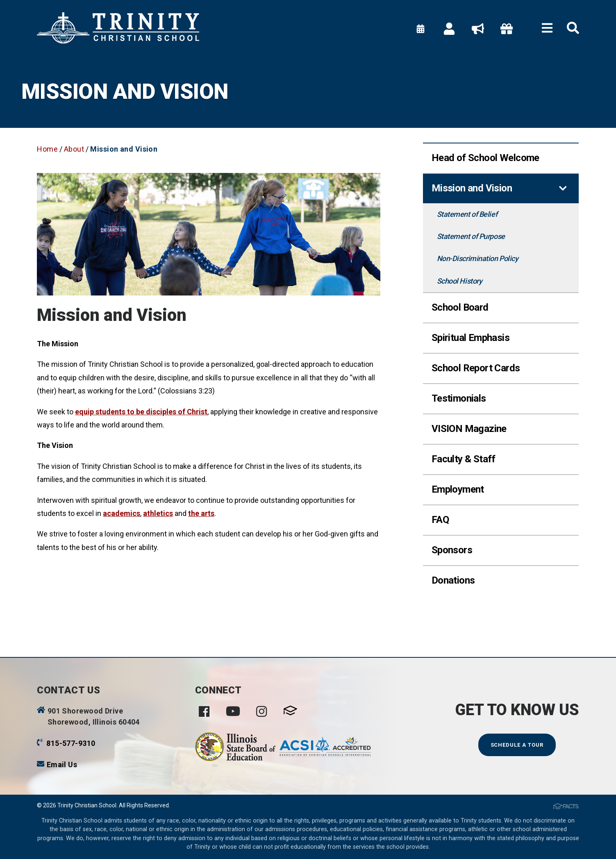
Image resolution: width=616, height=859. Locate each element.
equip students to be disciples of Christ (141, 412)
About (74, 149)
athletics (158, 513)
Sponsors (452, 550)
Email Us (62, 765)
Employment (458, 489)
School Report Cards (476, 368)
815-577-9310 (71, 743)
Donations (453, 580)
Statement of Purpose (471, 236)
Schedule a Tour (517, 745)
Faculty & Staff (464, 459)
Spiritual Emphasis (471, 338)
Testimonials (459, 398)
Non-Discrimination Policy (478, 258)
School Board (460, 307)
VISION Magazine (469, 429)
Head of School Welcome (485, 158)
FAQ (440, 520)
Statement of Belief (467, 214)
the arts (201, 513)
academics (122, 513)
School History (460, 281)
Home (47, 149)
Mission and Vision (124, 149)
